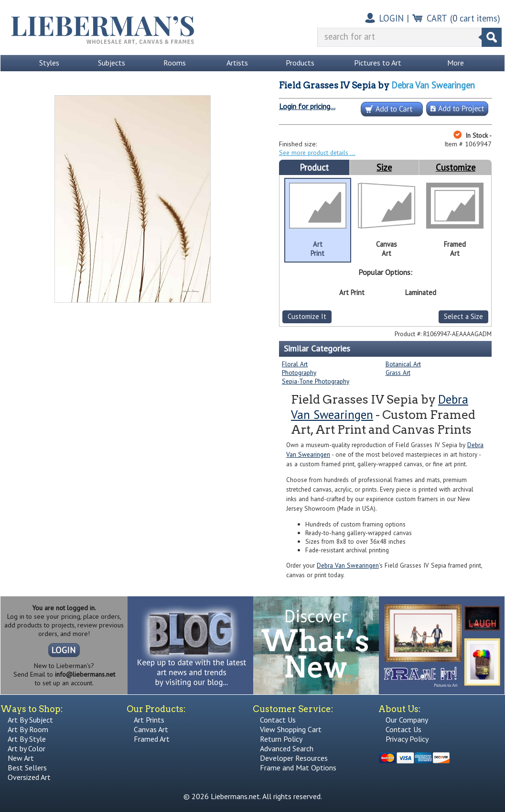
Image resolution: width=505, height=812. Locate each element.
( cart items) (475, 18)
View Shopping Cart (291, 729)
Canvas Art (151, 729)
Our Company (407, 720)
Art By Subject (30, 720)
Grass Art (398, 373)
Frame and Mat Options (298, 768)
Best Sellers (27, 768)
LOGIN (391, 18)
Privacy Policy (407, 739)
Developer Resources (294, 758)
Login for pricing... (307, 106)
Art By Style (27, 739)
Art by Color (27, 748)
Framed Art (152, 739)
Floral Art (295, 364)
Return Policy (281, 739)
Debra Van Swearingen (433, 85)
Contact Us (278, 720)
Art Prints (149, 720)
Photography (299, 373)
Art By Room (28, 729)
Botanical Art (403, 364)
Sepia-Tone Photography (316, 381)
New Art (21, 758)
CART (437, 18)
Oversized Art (29, 777)
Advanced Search (287, 748)
